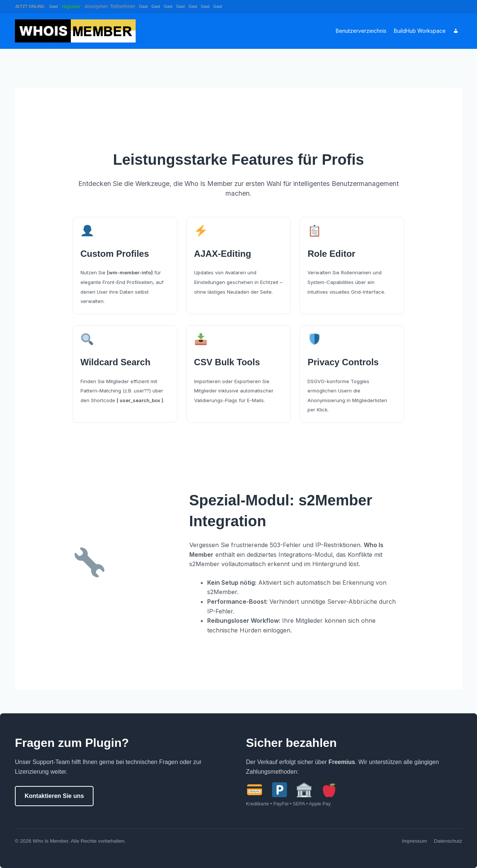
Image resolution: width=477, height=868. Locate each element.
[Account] (456, 31)
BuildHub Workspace (420, 31)
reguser (71, 6)
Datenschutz (448, 841)
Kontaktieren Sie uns (54, 796)
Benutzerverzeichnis (361, 31)
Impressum (414, 841)
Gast (53, 6)
